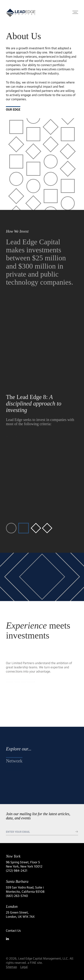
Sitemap (11, 967)
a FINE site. (35, 963)
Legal (24, 967)
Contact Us (13, 931)
